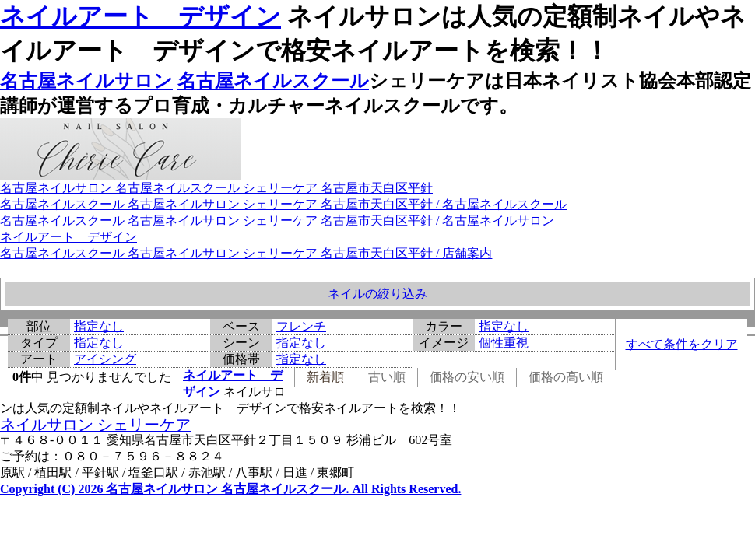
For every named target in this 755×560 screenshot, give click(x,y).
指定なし (99, 326)
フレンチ (301, 326)
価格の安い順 (467, 377)
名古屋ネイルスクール (273, 81)
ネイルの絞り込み (377, 294)
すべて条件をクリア (682, 344)
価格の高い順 (566, 377)
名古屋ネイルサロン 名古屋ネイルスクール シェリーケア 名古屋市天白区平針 (216, 188)
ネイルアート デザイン (140, 16)
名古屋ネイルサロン (86, 81)
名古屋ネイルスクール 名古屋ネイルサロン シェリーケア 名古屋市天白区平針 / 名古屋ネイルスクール (283, 204)
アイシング (105, 359)
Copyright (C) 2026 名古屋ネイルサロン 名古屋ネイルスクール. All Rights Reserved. (230, 489)
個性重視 (504, 343)
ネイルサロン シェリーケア (95, 425)
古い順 (387, 377)
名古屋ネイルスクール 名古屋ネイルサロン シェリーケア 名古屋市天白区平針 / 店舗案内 (246, 253)
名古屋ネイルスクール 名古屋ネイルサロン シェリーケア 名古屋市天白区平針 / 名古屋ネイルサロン (277, 220)
